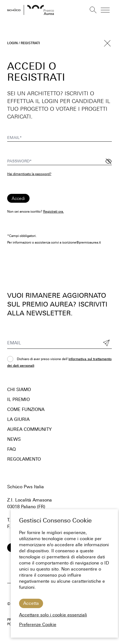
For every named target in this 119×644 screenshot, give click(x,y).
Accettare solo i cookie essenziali (53, 615)
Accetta (31, 603)
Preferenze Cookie (38, 625)
